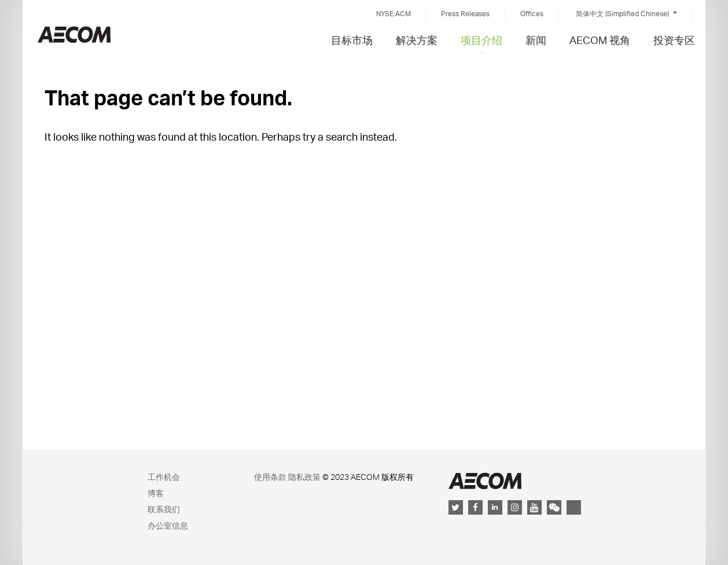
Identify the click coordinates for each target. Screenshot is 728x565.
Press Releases (465, 14)
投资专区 (674, 40)
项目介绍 (481, 40)
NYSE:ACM (394, 14)
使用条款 (270, 477)
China (74, 34)
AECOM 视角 (600, 40)
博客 (156, 493)
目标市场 (352, 40)
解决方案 (417, 40)
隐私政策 (304, 477)
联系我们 (164, 509)
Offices (532, 14)
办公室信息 (168, 525)
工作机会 (164, 477)
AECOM (485, 481)
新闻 (536, 40)
